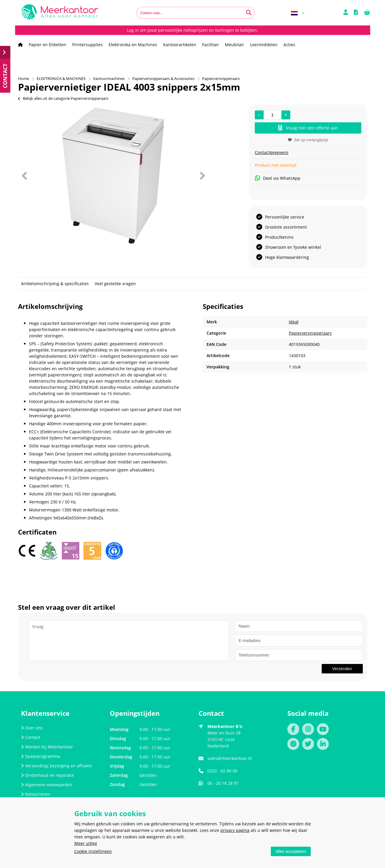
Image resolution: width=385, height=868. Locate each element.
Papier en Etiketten (47, 45)
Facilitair (211, 45)
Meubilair (235, 45)
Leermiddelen (264, 45)
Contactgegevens (272, 152)
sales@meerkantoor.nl (230, 758)
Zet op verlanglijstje (308, 140)
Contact (31, 737)
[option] (113, 176)
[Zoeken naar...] (249, 13)
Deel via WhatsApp (278, 178)
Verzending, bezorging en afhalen (57, 766)
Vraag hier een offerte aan (308, 128)
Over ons (32, 728)
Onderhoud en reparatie (47, 775)
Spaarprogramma (41, 756)
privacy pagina (235, 830)
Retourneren (36, 794)
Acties (289, 45)
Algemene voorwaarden (47, 785)
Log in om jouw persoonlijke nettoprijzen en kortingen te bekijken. (193, 30)
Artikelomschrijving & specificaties (55, 284)
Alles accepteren (291, 851)
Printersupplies (87, 45)
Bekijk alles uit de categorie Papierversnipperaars (63, 98)
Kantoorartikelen (180, 45)
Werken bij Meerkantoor (47, 747)
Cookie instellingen (93, 851)
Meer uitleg (86, 843)
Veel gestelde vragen (115, 284)
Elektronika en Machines (133, 45)
